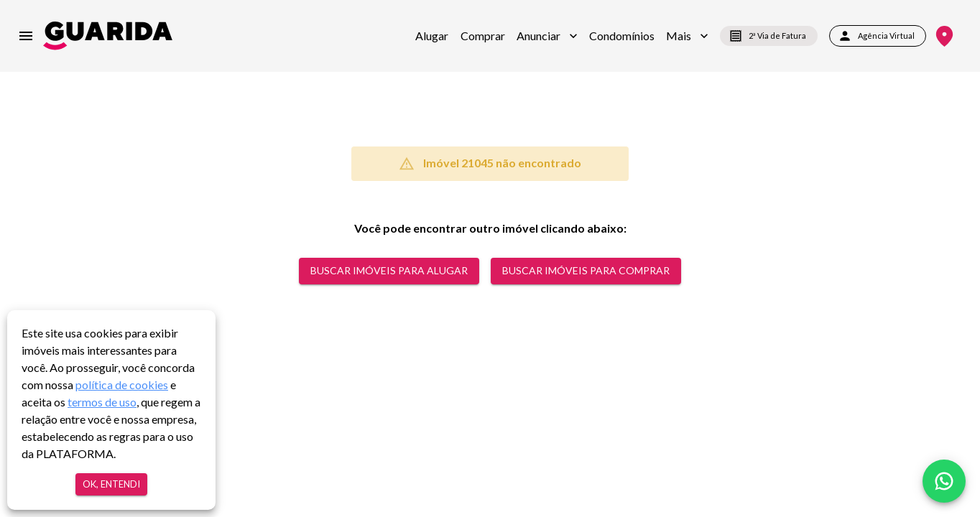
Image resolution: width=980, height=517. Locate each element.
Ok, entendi (111, 484)
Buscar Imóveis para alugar (389, 271)
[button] (547, 36)
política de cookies (122, 385)
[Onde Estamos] (944, 36)
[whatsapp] (944, 481)
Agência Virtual (878, 36)
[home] (108, 36)
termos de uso (102, 402)
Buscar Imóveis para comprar (586, 271)
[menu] (26, 36)
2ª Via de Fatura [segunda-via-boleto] (769, 36)
